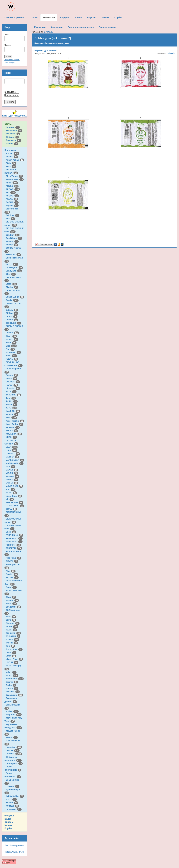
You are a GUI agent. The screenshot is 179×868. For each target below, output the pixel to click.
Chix (11, 274)
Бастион (13, 692)
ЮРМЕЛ (12, 806)
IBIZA (11, 392)
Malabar (12, 457)
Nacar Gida (14, 496)
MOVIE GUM (14, 486)
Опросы (9, 822)
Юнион (12, 803)
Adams (12, 157)
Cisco (11, 284)
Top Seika (13, 633)
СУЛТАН (13, 786)
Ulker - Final (14, 659)
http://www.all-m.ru (15, 852)
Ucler (11, 653)
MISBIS (12, 480)
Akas (11, 166)
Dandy (12, 300)
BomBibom (14, 238)
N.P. (10, 489)
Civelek (12, 287)
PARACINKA (15, 535)
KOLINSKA (14, 434)
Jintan (12, 405)
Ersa (11, 346)
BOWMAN (13, 254)
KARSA (12, 414)
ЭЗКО (11, 799)
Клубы (8, 828)
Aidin (11, 163)
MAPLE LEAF (15, 460)
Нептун (13, 750)
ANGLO (12, 186)
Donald (12, 320)
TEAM (11, 630)
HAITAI (12, 385)
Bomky (12, 245)
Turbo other (14, 649)
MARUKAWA (15, 463)
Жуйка (12, 711)
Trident (12, 643)
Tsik (10, 646)
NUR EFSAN (14, 502)
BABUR (12, 202)
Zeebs (11, 685)
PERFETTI (14, 548)
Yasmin (12, 682)
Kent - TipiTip (15, 421)
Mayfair (12, 470)
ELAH (11, 336)
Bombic (12, 241)
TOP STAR (13, 636)
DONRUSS (14, 323)
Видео (8, 819)
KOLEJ (12, 431)
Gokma (12, 375)
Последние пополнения (81, 27)
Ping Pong (14, 558)
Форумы (9, 816)
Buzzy (12, 264)
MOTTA (12, 483)
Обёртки (12, 137)
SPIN (11, 617)
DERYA (12, 313)
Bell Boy (13, 215)
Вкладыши (14, 131)
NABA (11, 493)
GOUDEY (13, 382)
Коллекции (10, 150)
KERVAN (13, 427)
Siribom (12, 600)
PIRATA (12, 561)
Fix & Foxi (13, 352)
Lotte (12, 450)
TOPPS (12, 639)
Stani (11, 620)
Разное (12, 144)
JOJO (11, 408)
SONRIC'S (13, 607)
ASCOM (12, 196)
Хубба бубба (15, 796)
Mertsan (12, 476)
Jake (11, 398)
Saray (11, 587)
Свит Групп (14, 764)
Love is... (13, 453)
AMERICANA (15, 179)
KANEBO (13, 411)
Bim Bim (13, 235)
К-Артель (14, 714)
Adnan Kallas (15, 160)
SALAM (12, 578)
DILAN (12, 316)
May (10, 467)
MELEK (12, 473)
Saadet (12, 574)
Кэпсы (12, 737)
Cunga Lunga (15, 297)
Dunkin (12, 333)
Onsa (11, 532)
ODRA (11, 509)
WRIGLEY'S (15, 679)
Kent (11, 418)
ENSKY (12, 339)
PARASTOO (14, 538)
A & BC (13, 153)
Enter (11, 343)
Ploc (11, 571)
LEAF (12, 447)
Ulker (11, 656)
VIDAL (12, 675)
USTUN (12, 662)
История (13, 127)
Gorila (11, 378)
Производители (107, 27)
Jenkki (12, 401)
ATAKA (12, 199)
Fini (10, 349)
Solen (11, 604)
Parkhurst (13, 545)
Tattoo (12, 626)
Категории (40, 27)
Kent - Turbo (15, 424)
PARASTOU (14, 542)
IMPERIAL (13, 395)
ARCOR (13, 189)
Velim (11, 672)
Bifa (10, 219)
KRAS (11, 437)
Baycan (12, 206)
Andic (12, 183)
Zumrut (12, 688)
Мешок (8, 825)
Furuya (12, 359)
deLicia (12, 310)
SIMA (11, 597)
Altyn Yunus (14, 176)
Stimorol (13, 623)
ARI (11, 192)
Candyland (14, 271)
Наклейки (13, 134)
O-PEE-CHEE (15, 506)
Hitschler (13, 388)
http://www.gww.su (14, 845)
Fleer (11, 356)
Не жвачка (14, 809)
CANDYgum (14, 267)
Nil (10, 499)
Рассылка (13, 140)
